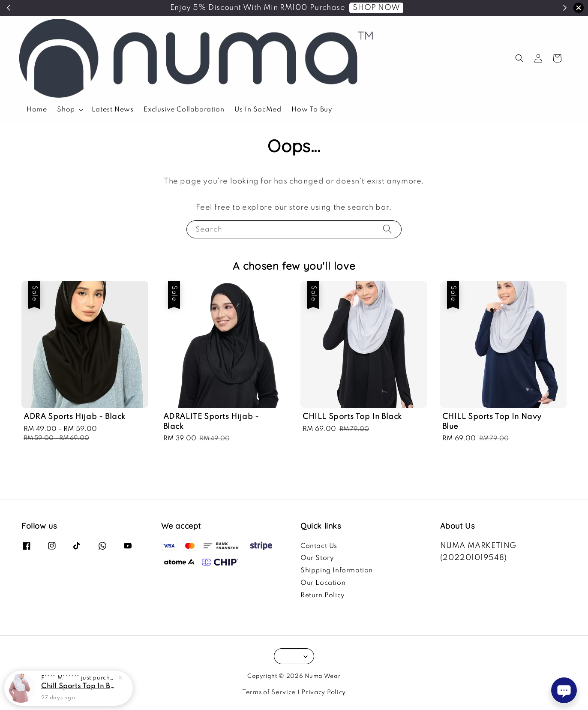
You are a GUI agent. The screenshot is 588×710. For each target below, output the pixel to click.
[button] (519, 58)
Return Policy (323, 596)
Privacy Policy (324, 692)
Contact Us (319, 546)
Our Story (317, 558)
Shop (66, 110)
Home (37, 110)
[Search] (387, 229)
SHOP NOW (376, 8)
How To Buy (312, 110)
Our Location (323, 583)
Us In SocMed (258, 110)
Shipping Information (337, 571)
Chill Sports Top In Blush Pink (79, 686)
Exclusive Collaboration (184, 110)
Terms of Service (269, 692)
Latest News (113, 110)
